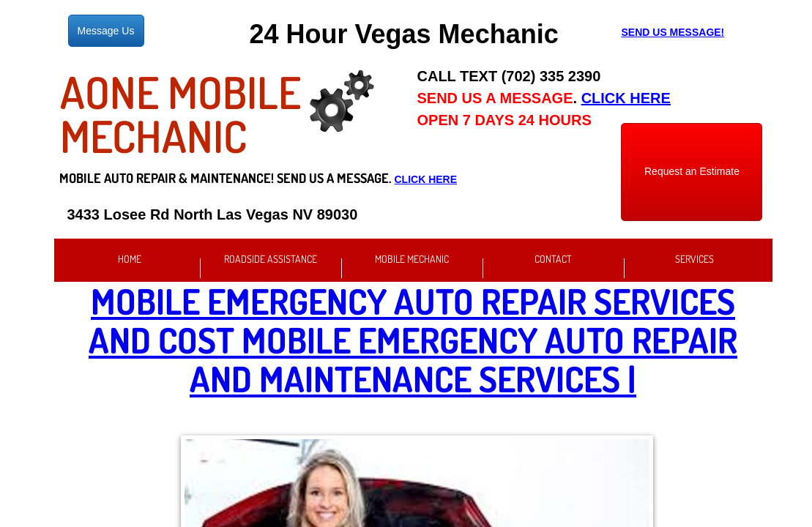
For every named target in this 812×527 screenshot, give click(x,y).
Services (694, 259)
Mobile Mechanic (412, 259)
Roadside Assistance (271, 259)
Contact (553, 259)
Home (130, 259)
